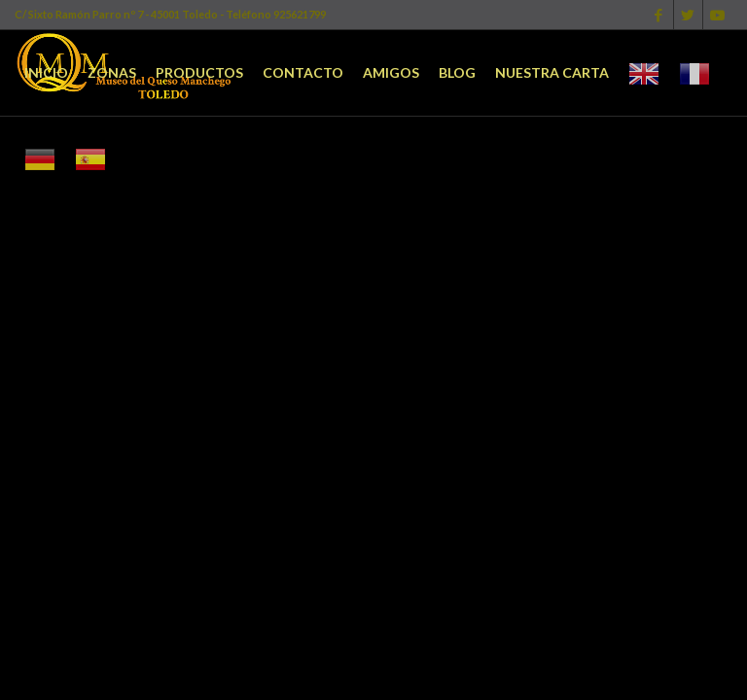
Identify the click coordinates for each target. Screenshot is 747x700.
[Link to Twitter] (688, 15)
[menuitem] (46, 73)
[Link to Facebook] (659, 15)
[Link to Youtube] (718, 15)
